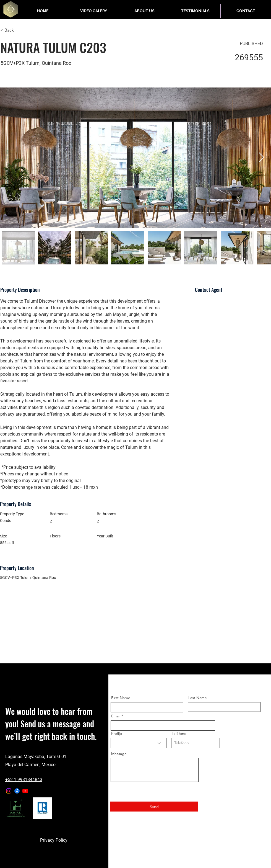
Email (116, 716)
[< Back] (20, 30)
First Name (121, 698)
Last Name (198, 698)
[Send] (154, 807)
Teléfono (179, 733)
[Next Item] (261, 158)
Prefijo (117, 733)
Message (119, 754)
